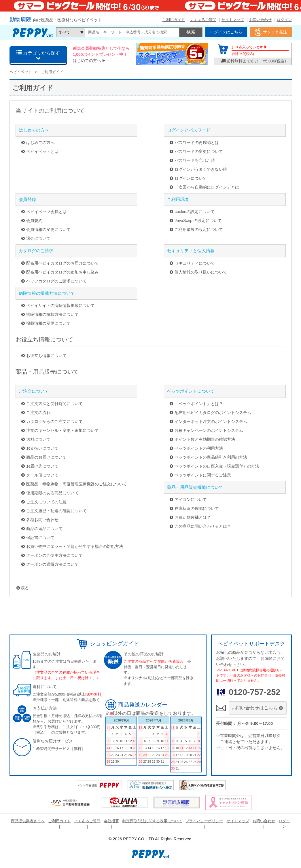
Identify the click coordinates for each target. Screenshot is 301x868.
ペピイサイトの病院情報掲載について (60, 305)
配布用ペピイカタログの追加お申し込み (63, 272)
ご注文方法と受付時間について (54, 404)
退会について (38, 238)
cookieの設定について (194, 212)
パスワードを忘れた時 (195, 160)
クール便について (42, 475)
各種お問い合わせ (42, 520)
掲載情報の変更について (48, 323)
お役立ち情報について (46, 356)
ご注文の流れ (38, 413)
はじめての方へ (87, 60)
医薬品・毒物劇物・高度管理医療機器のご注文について (77, 484)
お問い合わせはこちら (258, 708)
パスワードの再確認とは (197, 143)
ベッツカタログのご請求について (56, 281)
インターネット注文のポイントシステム (211, 421)
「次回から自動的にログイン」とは (207, 187)
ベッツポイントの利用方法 (199, 448)
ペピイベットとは (42, 151)
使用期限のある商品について (52, 493)
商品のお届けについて (46, 457)
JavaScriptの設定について (198, 221)
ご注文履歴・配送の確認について (56, 511)
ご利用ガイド (174, 20)
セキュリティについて (195, 263)
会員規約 (34, 221)
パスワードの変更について (199, 151)
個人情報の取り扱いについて (201, 272)
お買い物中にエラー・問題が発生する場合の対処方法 (75, 546)
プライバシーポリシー (204, 821)
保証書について (40, 537)
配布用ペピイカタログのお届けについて (63, 263)
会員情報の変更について (48, 229)
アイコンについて (191, 499)
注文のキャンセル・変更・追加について (63, 430)
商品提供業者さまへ (28, 821)
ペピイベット (21, 72)
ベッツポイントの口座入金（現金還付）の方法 (217, 466)
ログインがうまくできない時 (201, 169)
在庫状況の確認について (197, 508)
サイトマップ (233, 20)
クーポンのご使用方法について (54, 555)
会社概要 (111, 821)
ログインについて (191, 178)
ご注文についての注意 (46, 502)
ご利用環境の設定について (199, 229)
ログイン (284, 20)
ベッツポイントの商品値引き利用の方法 (211, 457)
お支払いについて (42, 448)
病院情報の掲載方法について (52, 314)
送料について (38, 439)
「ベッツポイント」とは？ (199, 404)
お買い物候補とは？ (193, 517)
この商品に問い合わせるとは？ (203, 526)
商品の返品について (44, 529)
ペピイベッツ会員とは (46, 212)
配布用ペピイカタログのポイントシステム (213, 413)
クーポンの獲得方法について (52, 564)
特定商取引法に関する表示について (152, 821)
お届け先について (42, 466)
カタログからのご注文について (54, 421)
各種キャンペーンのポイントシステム (209, 430)
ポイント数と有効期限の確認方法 (205, 439)
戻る (25, 588)
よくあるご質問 (203, 20)
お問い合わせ (260, 20)
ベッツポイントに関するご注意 (203, 475)
